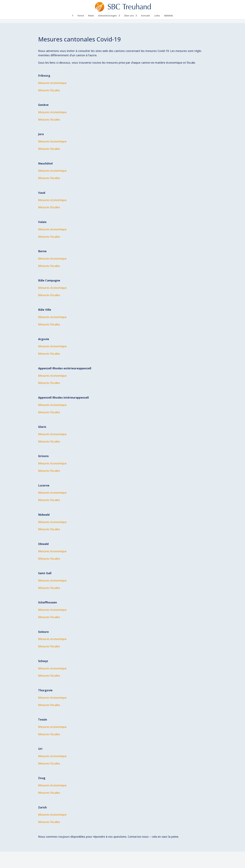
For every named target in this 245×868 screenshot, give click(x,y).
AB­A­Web (169, 16)
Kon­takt (146, 16)
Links (157, 16)
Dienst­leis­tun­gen (107, 16)
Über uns (129, 16)
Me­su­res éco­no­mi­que (52, 346)
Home (81, 16)
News (91, 16)
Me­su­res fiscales (49, 90)
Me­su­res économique (52, 83)
